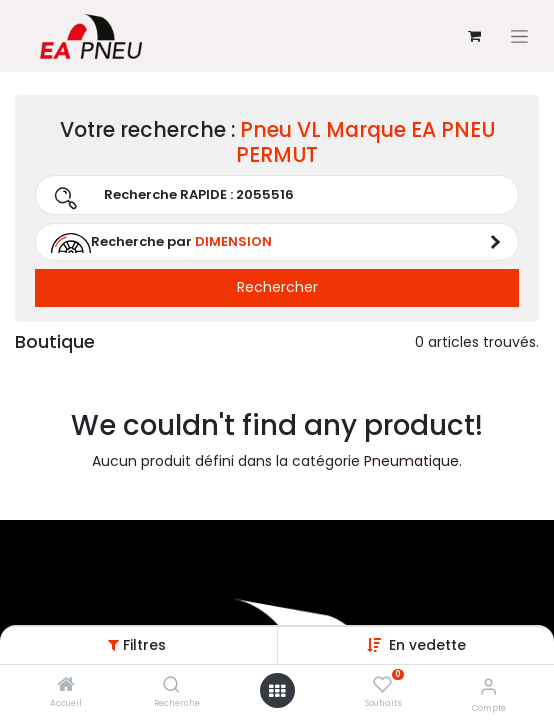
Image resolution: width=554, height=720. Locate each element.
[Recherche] (171, 686)
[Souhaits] (382, 685)
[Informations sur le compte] (488, 686)
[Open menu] (277, 691)
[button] (427, 645)
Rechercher (277, 287)
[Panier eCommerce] (474, 36)
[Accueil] (66, 686)
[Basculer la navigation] (519, 36)
